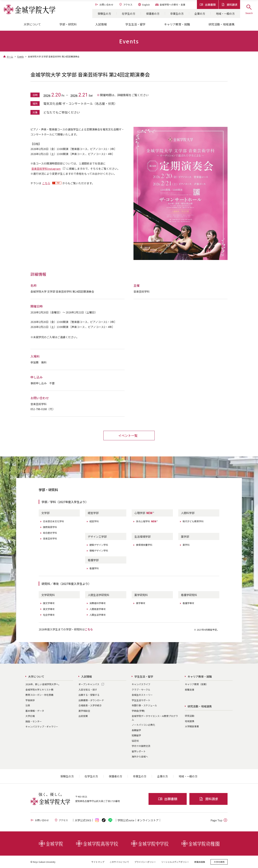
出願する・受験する (89, 695)
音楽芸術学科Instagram (46, 169)
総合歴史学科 (50, 533)
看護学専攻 (188, 603)
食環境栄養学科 (144, 545)
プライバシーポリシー (145, 862)
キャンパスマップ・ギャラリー (42, 726)
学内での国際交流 (141, 746)
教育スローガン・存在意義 (39, 695)
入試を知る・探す (88, 689)
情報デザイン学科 (99, 550)
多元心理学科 (147, 521)
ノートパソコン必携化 (143, 725)
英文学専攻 (49, 609)
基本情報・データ (35, 711)
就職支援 (190, 689)
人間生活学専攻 (98, 615)
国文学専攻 (49, 603)
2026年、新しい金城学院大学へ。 (43, 684)
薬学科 (186, 545)
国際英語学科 (50, 527)
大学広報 (30, 716)
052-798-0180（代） (43, 409)
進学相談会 (84, 711)
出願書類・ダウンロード (91, 700)
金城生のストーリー (142, 695)
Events (21, 56)
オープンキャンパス (89, 684)
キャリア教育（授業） (197, 684)
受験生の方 (104, 14)
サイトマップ (98, 862)
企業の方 (200, 14)
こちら (46, 183)
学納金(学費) (138, 711)
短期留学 (136, 735)
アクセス (126, 4)
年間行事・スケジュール (144, 705)
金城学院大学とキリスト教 (39, 689)
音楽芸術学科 (50, 538)
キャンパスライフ (141, 684)
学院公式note (126, 820)
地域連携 (190, 721)
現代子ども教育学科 (193, 521)
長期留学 (136, 730)
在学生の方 (129, 14)
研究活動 (190, 716)
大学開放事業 (192, 726)
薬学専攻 (141, 603)
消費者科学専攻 (98, 603)
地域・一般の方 (225, 14)
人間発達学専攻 (98, 609)
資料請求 (229, 5)
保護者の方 (153, 14)
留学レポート (139, 751)
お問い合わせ (104, 4)
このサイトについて (119, 862)
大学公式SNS (83, 820)
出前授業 (83, 716)
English (144, 4)
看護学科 (94, 568)
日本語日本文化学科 (53, 521)
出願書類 (208, 5)
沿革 (28, 705)
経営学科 (94, 521)
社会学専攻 (49, 615)
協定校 (135, 741)
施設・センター (34, 721)
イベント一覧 (128, 435)
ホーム (10, 56)
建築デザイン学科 (99, 545)
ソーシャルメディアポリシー (175, 862)
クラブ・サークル (141, 689)
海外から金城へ (140, 756)
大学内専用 (219, 862)
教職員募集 (200, 862)
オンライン (148, 820)
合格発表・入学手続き (90, 705)
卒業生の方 (177, 14)
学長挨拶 (30, 700)
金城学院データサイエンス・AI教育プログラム (155, 718)
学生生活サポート (141, 700)
